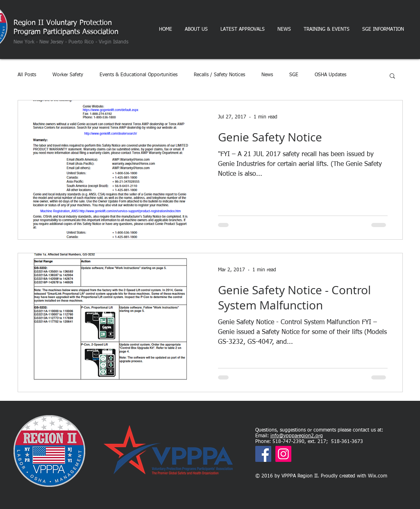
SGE (294, 75)
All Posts (27, 75)
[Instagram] (283, 454)
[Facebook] (263, 454)
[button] (392, 76)
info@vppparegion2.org (297, 436)
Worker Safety (68, 75)
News (267, 75)
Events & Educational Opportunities (138, 75)
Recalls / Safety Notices (219, 75)
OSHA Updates (330, 75)
